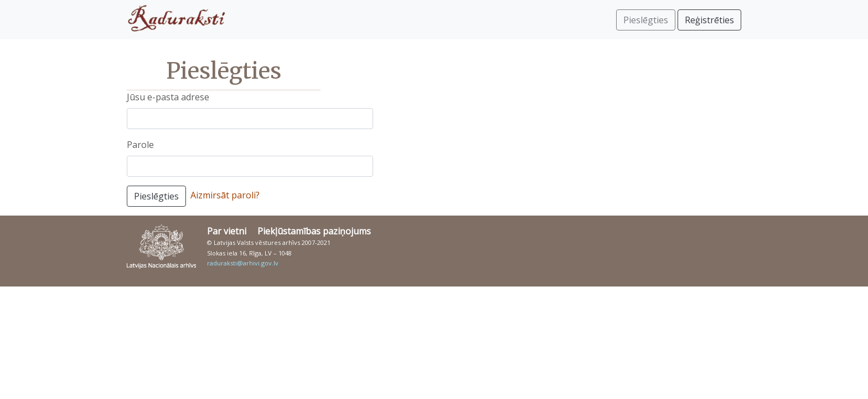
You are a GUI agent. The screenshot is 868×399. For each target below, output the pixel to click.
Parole (140, 145)
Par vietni (227, 231)
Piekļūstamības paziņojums (314, 231)
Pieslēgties (156, 196)
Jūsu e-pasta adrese (168, 97)
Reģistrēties (709, 20)
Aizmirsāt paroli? (225, 195)
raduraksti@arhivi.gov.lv (243, 263)
